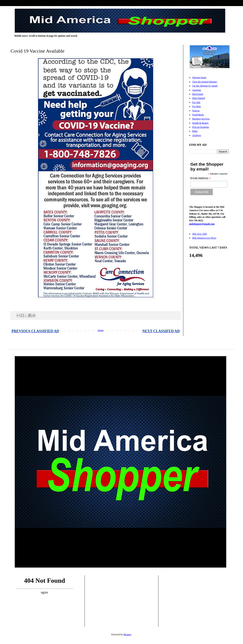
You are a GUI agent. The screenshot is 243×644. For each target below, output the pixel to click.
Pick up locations (201, 127)
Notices (196, 111)
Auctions (197, 90)
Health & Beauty (200, 123)
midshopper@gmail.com (202, 224)
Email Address (201, 178)
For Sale (196, 102)
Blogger (127, 634)
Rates (195, 131)
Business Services (201, 119)
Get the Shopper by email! (205, 86)
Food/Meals (198, 115)
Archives (197, 135)
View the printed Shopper (205, 82)
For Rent (196, 106)
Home (101, 330)
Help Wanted (198, 98)
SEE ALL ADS (200, 234)
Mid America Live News (204, 238)
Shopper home (199, 77)
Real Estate (198, 94)
